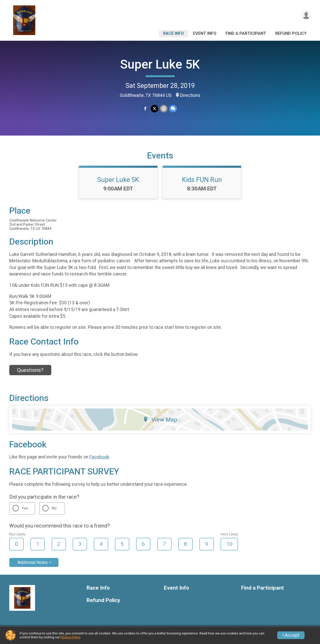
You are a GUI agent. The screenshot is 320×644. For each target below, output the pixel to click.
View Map (160, 423)
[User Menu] (306, 15)
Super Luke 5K (160, 64)
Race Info (174, 33)
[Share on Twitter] (154, 109)
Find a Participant (246, 33)
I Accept (291, 635)
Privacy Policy (70, 637)
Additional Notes (33, 566)
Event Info (205, 33)
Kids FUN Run (202, 183)
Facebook (99, 460)
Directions (190, 95)
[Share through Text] (173, 109)
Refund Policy (291, 33)
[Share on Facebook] (145, 109)
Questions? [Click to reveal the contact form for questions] (30, 373)
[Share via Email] (163, 109)
